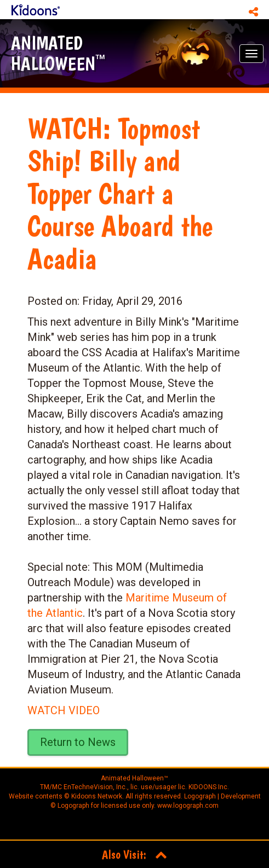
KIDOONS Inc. (209, 787)
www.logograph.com (187, 806)
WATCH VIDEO (64, 710)
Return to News (78, 742)
